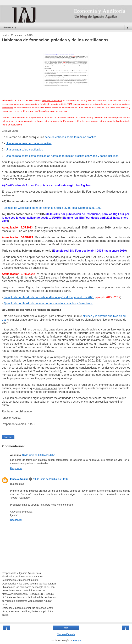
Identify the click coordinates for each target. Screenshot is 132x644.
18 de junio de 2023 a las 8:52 (38, 455)
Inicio (66, 628)
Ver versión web (66, 634)
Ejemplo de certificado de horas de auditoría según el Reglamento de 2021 (49, 297)
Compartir (8, 437)
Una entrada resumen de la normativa (29, 143)
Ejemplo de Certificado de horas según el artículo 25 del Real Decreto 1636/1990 (52, 208)
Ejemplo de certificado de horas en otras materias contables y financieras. (48, 303)
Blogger (77, 641)
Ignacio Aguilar (19, 479)
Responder (16, 468)
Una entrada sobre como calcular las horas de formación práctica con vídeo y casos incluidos (62, 156)
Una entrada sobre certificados (25, 150)
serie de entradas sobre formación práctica (70, 137)
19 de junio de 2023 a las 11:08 (50, 479)
